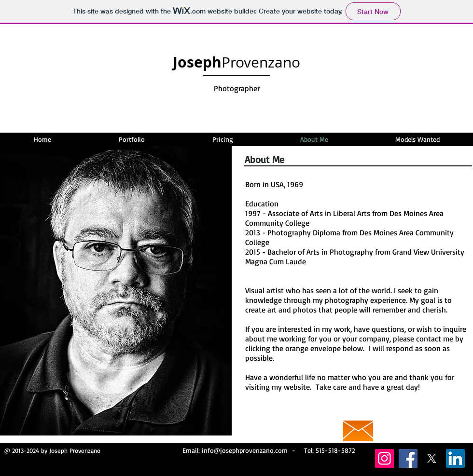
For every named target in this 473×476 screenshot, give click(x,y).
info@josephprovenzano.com (245, 450)
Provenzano (236, 62)
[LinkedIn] (455, 458)
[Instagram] (384, 458)
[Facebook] (408, 458)
